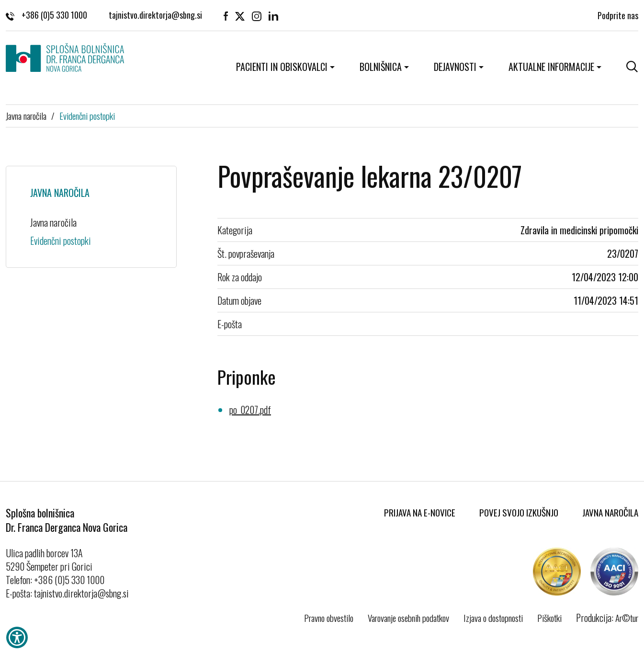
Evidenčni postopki (87, 115)
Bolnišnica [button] (381, 67)
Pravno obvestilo (329, 618)
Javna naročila (26, 115)
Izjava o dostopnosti (493, 618)
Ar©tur (627, 618)
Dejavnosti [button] (455, 67)
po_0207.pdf (250, 410)
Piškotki (549, 618)
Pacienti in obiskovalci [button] (282, 67)
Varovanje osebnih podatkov (408, 618)
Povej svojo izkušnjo (519, 512)
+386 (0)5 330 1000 (46, 14)
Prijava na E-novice (420, 512)
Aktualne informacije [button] (551, 67)
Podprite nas (618, 14)
